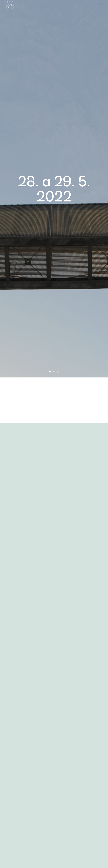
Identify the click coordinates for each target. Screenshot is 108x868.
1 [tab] (50, 372)
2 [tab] (54, 372)
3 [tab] (58, 372)
